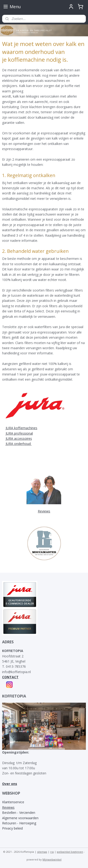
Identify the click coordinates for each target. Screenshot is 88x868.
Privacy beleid (12, 828)
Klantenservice (13, 802)
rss (52, 852)
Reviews (8, 807)
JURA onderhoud (19, 444)
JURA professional (19, 433)
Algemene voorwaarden (20, 818)
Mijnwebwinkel (52, 859)
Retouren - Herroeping (19, 823)
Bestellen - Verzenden (19, 813)
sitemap (42, 852)
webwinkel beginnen (70, 852)
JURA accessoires (19, 438)
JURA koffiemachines (21, 428)
